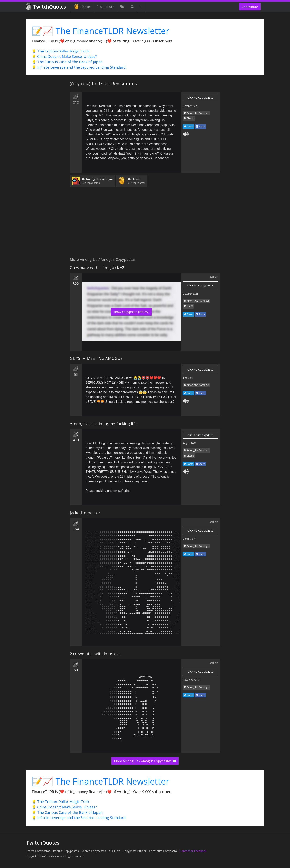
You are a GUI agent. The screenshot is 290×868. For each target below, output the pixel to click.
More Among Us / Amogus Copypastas (145, 761)
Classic (82, 7)
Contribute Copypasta (163, 851)
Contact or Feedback (193, 851)
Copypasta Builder (135, 851)
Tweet (188, 126)
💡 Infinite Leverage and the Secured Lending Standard (79, 67)
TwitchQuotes (46, 7)
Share (200, 126)
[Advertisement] (145, 224)
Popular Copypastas (66, 851)
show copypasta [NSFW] (131, 312)
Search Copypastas (94, 851)
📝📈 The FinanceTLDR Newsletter (101, 31)
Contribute (250, 7)
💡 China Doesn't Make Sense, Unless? (64, 56)
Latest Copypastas (38, 851)
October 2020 (190, 106)
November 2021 (192, 680)
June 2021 (188, 378)
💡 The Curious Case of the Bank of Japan (67, 62)
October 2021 (190, 294)
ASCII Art (106, 7)
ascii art (214, 277)
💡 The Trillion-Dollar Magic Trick (61, 51)
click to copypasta (200, 97)
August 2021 (190, 443)
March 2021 (189, 539)
